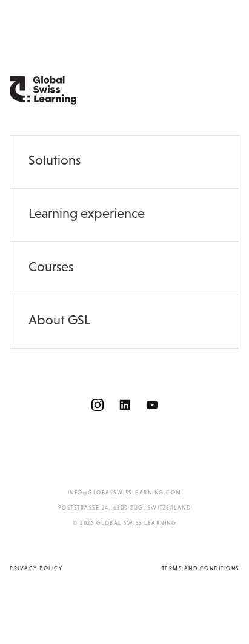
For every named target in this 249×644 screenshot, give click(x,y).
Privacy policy (36, 568)
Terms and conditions (201, 568)
